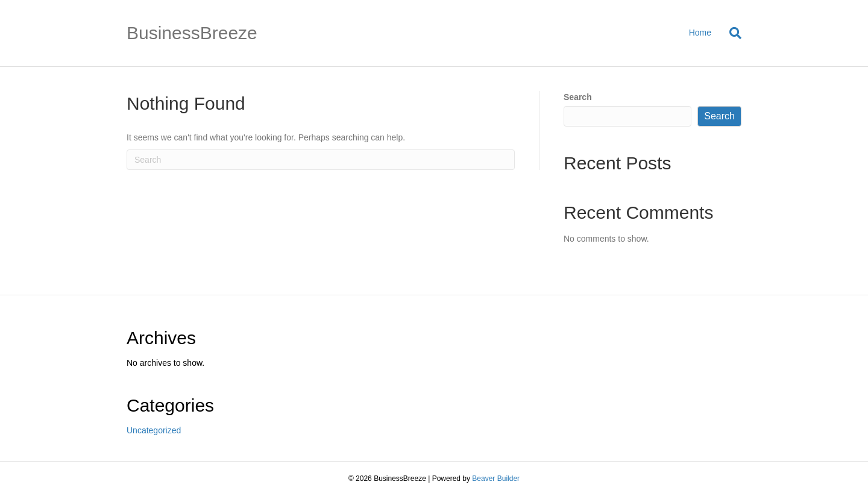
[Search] (731, 33)
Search (578, 97)
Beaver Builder (496, 479)
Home (700, 33)
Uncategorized (154, 430)
